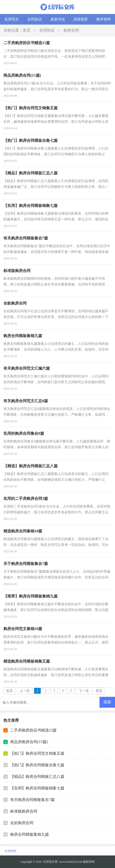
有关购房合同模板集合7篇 (32, 800)
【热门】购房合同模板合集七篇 (37, 765)
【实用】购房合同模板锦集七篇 (37, 788)
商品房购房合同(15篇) (29, 742)
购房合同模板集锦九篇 (30, 834)
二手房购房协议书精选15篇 (33, 730)
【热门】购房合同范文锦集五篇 (37, 753)
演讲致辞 (81, 19)
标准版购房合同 (24, 811)
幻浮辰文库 (50, 862)
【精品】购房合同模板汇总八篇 (37, 776)
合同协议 (35, 19)
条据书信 (58, 19)
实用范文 (12, 19)
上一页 (25, 691)
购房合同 (71, 30)
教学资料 (104, 19)
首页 (27, 30)
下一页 (84, 691)
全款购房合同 (22, 823)
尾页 (99, 691)
